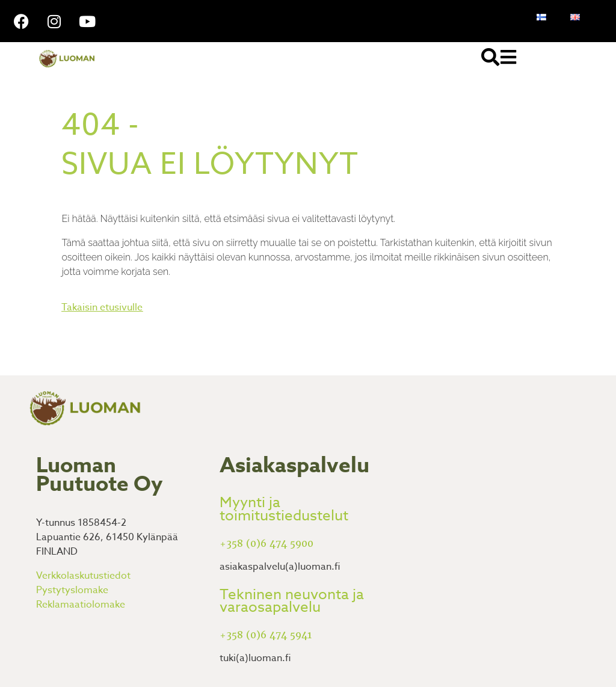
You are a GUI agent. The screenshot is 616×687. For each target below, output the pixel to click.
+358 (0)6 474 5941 (266, 635)
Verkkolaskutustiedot (83, 576)
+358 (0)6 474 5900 (266, 544)
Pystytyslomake (72, 590)
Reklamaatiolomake (81, 605)
